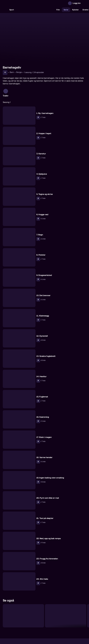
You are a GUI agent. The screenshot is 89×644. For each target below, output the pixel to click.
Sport (12, 10)
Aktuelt (31, 624)
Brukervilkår (58, 624)
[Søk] (5, 10)
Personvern (69, 624)
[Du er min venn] (23, 592)
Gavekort (40, 624)
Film (58, 10)
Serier (66, 10)
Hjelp (48, 624)
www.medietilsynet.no (59, 632)
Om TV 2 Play (20, 624)
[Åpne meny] (84, 3)
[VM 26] (35, 10)
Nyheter (75, 10)
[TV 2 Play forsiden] (20, 3)
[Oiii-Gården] (66, 592)
